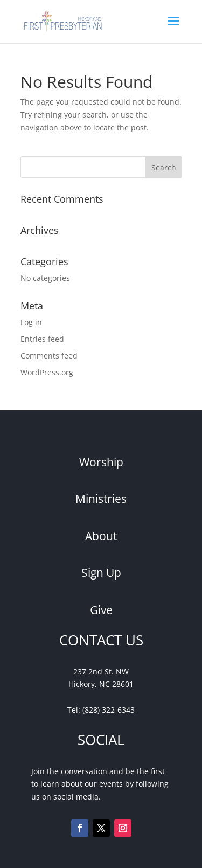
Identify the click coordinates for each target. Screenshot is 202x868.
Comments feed (49, 356)
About (101, 536)
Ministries (101, 499)
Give (101, 610)
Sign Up (101, 573)
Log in (31, 322)
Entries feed (42, 339)
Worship (101, 462)
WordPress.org (47, 372)
